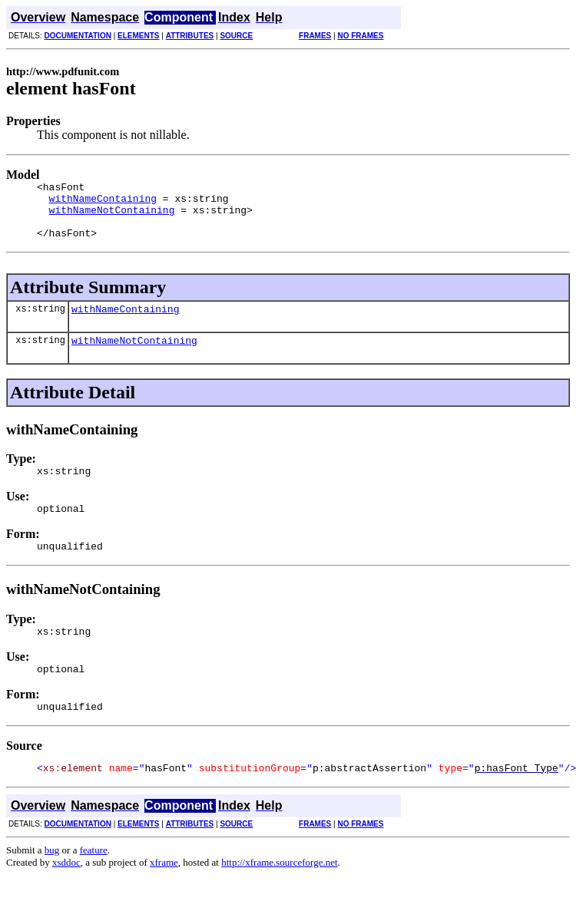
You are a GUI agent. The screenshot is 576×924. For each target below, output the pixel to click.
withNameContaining (103, 203)
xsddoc (66, 894)
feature (94, 882)
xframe (164, 894)
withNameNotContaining (112, 216)
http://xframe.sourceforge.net (279, 894)
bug (52, 882)
